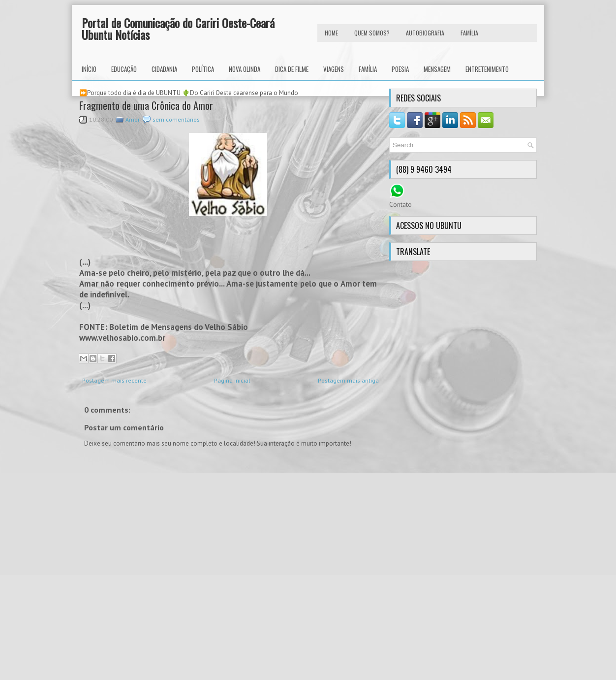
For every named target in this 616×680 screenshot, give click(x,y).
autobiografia (425, 33)
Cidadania (164, 69)
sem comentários (176, 119)
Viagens (334, 69)
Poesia (400, 69)
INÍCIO (89, 69)
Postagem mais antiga (348, 380)
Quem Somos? (372, 33)
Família (368, 69)
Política (203, 69)
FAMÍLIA (469, 33)
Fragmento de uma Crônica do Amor (146, 105)
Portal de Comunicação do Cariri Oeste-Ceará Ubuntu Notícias (178, 29)
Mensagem (437, 69)
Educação (124, 69)
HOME (331, 33)
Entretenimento (487, 69)
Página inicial (232, 380)
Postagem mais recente (114, 380)
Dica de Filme (292, 69)
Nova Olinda (245, 69)
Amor (133, 119)
